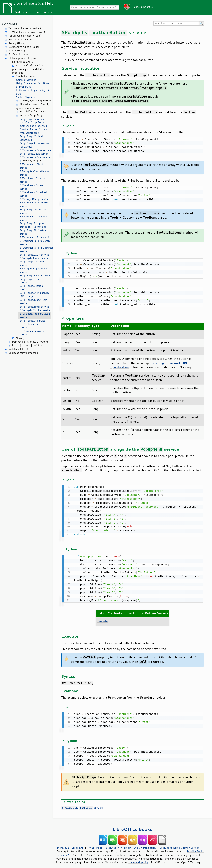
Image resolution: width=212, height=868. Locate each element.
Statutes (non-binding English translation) (131, 845)
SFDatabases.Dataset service (32, 187)
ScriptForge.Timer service (34, 307)
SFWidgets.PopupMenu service (33, 270)
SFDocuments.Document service (34, 218)
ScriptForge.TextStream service (33, 302)
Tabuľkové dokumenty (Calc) (25, 36)
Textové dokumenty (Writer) (25, 28)
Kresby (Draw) (17, 43)
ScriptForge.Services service (31, 281)
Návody (20, 338)
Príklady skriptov (33, 161)
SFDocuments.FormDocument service (35, 249)
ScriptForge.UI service (32, 321)
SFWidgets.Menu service (34, 258)
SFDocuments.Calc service (35, 157)
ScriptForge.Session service (31, 288)
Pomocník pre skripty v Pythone (30, 342)
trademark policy (138, 860)
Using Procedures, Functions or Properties (32, 85)
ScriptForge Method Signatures (31, 138)
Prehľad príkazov (25, 76)
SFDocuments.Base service (35, 150)
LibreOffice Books (132, 827)
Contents (9, 24)
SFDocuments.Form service (35, 237)
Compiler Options (26, 80)
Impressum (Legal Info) (70, 845)
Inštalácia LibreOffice (21, 349)
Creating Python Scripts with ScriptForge (33, 131)
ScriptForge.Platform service (32, 263)
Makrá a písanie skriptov (22, 58)
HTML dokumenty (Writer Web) (27, 32)
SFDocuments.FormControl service (35, 242)
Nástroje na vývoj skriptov (27, 345)
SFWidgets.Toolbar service (35, 310)
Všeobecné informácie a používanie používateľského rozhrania (28, 69)
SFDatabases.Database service (33, 180)
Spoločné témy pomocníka (23, 353)
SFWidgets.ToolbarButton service (35, 315)
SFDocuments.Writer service (32, 333)
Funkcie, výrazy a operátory (35, 101)
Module (19, 12)
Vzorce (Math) (17, 50)
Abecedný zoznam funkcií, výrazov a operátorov (33, 106)
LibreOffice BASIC (23, 62)
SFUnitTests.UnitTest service (32, 326)
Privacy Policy (95, 845)
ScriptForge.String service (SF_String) (35, 295)
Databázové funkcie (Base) (24, 47)
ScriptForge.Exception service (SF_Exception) (33, 225)
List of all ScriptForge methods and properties (33, 124)
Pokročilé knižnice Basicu (34, 111)
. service (82, 805)
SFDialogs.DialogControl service (34, 204)
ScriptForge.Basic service (34, 154)
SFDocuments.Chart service (31, 166)
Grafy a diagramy (18, 54)
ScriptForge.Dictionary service (33, 211)
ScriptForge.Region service (35, 275)
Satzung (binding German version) (180, 845)
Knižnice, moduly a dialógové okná (32, 92)
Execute (102, 619)
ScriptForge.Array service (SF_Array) (34, 145)
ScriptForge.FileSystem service (33, 232)
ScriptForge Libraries (32, 119)
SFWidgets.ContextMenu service (34, 173)
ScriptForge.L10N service (34, 255)
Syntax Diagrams (26, 97)
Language (42, 12)
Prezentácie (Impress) (21, 39)
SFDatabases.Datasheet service (33, 194)
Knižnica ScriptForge (31, 115)
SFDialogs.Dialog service (34, 199)
